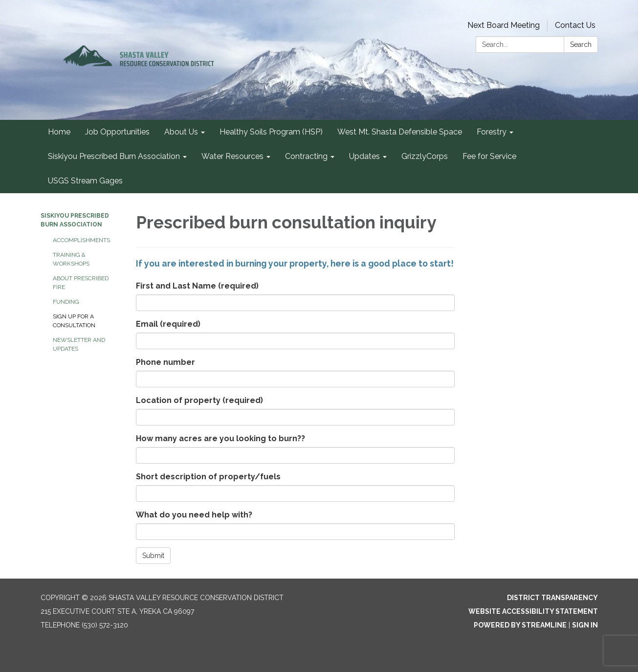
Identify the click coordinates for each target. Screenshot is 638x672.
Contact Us (575, 25)
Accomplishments (81, 240)
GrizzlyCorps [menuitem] (425, 156)
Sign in (585, 625)
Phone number (165, 362)
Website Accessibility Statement (533, 611)
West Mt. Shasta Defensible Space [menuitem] (400, 132)
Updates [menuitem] (364, 156)
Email (168, 324)
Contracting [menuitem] (306, 156)
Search (581, 45)
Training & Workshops (71, 259)
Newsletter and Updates (79, 344)
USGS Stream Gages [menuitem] (85, 181)
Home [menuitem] (59, 132)
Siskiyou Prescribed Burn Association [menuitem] (114, 156)
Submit (153, 556)
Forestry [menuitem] (492, 132)
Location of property (199, 400)
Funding (66, 302)
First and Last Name (197, 286)
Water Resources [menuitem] (232, 156)
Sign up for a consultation (74, 321)
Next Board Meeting (504, 25)
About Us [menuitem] (181, 132)
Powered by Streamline (520, 625)
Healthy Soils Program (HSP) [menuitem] (271, 132)
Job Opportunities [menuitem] (117, 132)
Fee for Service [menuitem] (489, 156)
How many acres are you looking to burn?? (220, 438)
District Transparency (552, 598)
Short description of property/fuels (208, 477)
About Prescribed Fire (81, 283)
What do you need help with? (194, 515)
